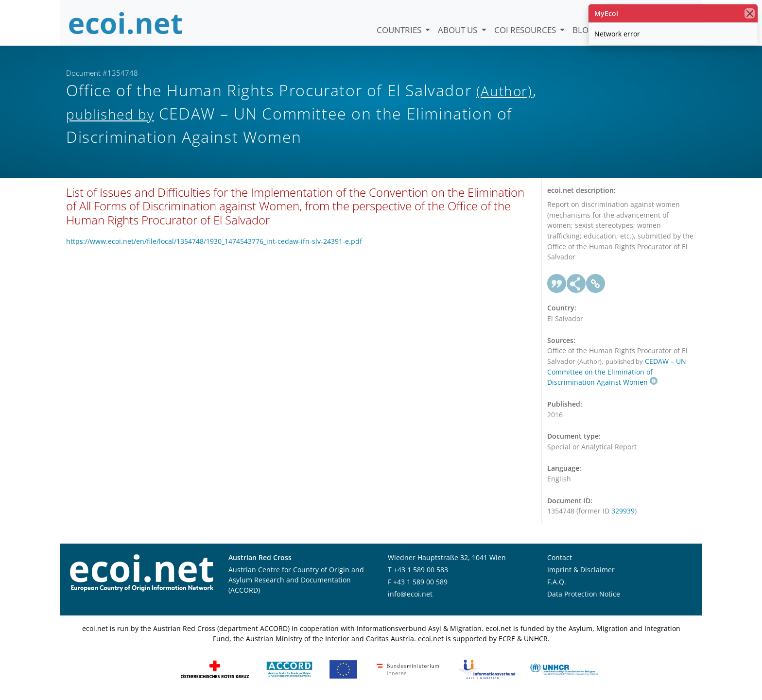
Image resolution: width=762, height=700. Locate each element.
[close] (750, 13)
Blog (583, 30)
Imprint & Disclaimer (581, 570)
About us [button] (459, 30)
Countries (400, 30)
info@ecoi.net (410, 594)
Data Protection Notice (584, 594)
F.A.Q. (557, 582)
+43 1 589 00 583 (421, 570)
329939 (623, 511)
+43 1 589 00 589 (420, 582)
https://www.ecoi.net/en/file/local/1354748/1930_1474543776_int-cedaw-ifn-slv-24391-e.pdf (214, 241)
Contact (560, 557)
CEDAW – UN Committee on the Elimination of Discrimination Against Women (617, 372)
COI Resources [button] (526, 30)
